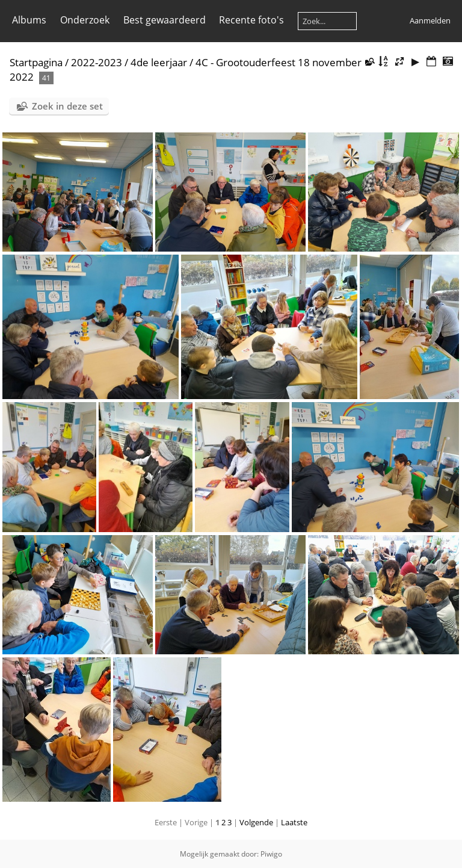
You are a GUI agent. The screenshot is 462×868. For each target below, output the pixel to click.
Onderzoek (85, 20)
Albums (29, 20)
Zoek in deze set (67, 106)
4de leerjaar (159, 62)
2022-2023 (97, 62)
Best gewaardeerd (165, 20)
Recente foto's (251, 20)
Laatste (294, 822)
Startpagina (36, 62)
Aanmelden (430, 20)
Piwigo (271, 854)
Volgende (256, 822)
